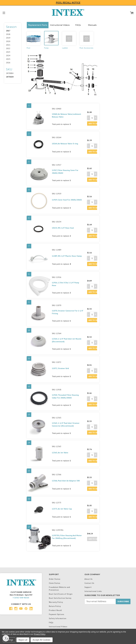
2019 (8, 38)
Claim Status (55, 583)
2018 (8, 34)
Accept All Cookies (42, 640)
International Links (93, 591)
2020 (8, 41)
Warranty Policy (56, 602)
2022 (8, 48)
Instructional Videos (60, 25)
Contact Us (89, 583)
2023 (8, 52)
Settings (9, 640)
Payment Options (57, 614)
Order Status (55, 579)
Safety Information (58, 618)
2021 (8, 45)
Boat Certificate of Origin (61, 594)
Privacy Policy (39, 634)
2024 (8, 56)
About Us (88, 579)
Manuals (92, 25)
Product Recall (55, 610)
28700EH (10, 73)
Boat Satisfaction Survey (60, 598)
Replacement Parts (38, 25)
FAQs (78, 25)
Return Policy (55, 606)
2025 (8, 59)
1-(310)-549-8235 (21, 598)
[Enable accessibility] (6, 638)
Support (88, 587)
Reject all (23, 640)
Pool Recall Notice (68, 3)
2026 (8, 63)
